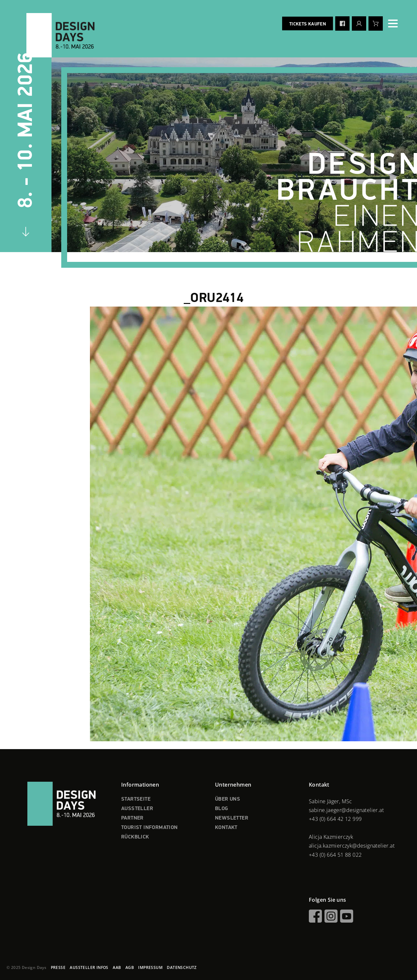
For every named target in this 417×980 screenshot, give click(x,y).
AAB (117, 967)
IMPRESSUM (150, 967)
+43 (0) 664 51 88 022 (335, 855)
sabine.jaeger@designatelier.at (346, 810)
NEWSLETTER (232, 818)
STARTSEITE (136, 799)
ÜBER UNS (228, 799)
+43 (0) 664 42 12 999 (335, 819)
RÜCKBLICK (135, 837)
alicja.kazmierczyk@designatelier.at (352, 846)
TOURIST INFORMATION (150, 828)
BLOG (222, 809)
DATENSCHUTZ (182, 967)
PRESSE (58, 967)
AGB (130, 967)
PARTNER (132, 818)
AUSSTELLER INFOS (89, 967)
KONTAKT (226, 828)
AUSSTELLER (137, 809)
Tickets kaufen (308, 24)
